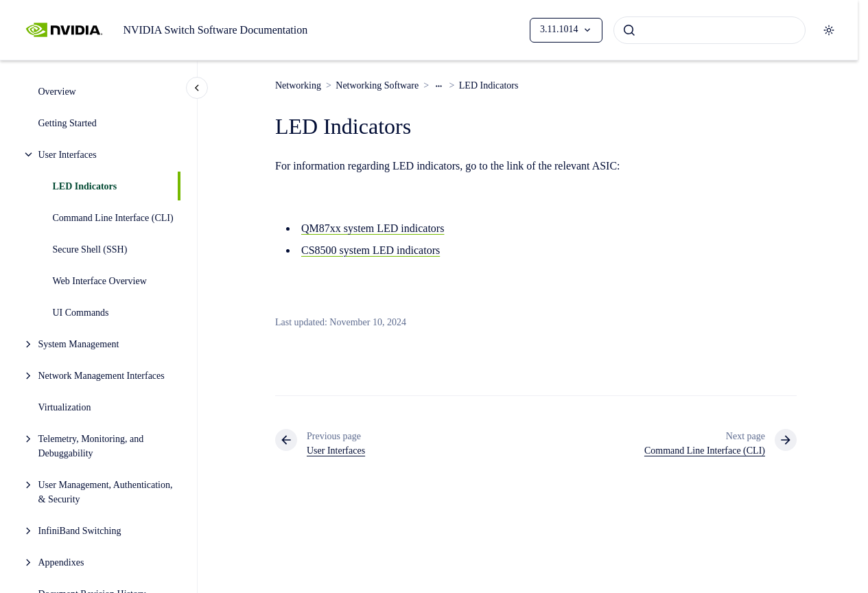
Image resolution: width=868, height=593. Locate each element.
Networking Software (377, 85)
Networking (298, 85)
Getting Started (68, 123)
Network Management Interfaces (102, 376)
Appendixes (61, 562)
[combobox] (709, 30)
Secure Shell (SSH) (90, 249)
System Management (79, 344)
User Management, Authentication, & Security (106, 492)
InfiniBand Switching (80, 531)
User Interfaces (68, 155)
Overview (57, 92)
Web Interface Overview (100, 281)
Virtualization (65, 407)
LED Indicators (85, 186)
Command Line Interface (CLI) (113, 218)
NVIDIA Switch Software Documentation (215, 30)
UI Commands (81, 313)
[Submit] (629, 30)
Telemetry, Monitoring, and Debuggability (91, 446)
